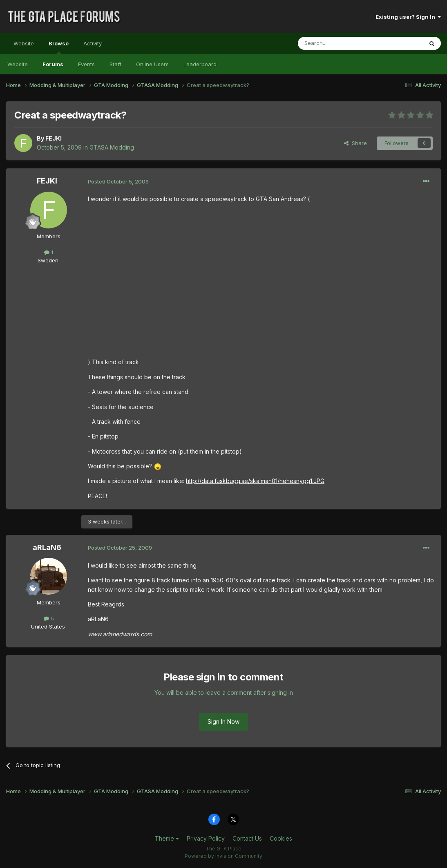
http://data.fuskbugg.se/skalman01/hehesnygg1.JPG (255, 481)
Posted (118, 181)
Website (24, 43)
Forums (53, 64)
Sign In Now (223, 721)
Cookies (281, 838)
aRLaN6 (47, 547)
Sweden (48, 260)
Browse (59, 47)
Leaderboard (200, 64)
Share (355, 143)
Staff (115, 64)
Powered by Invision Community (223, 856)
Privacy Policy (206, 838)
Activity (93, 43)
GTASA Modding (112, 147)
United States (48, 626)
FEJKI (54, 138)
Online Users (152, 64)
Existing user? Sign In (408, 17)
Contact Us (247, 838)
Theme (167, 838)
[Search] (340, 43)
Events (86, 64)
